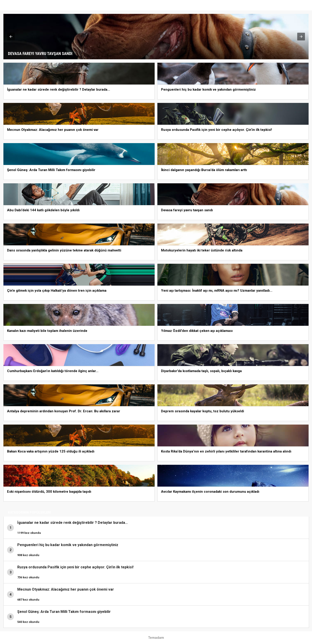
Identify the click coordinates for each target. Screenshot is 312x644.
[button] (11, 37)
